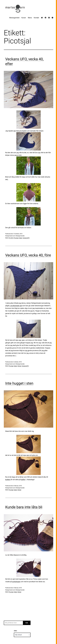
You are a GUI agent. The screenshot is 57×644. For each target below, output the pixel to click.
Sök (27, 623)
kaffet (23, 480)
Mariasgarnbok (14, 18)
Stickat (19, 366)
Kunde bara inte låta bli (24, 507)
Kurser (24, 18)
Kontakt (36, 18)
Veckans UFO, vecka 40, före (28, 255)
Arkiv (15, 631)
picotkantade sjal (16, 306)
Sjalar (21, 238)
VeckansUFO (26, 238)
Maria (30, 18)
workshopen (16, 582)
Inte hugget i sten (19, 383)
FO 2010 (11, 238)
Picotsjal (16, 238)
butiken (8, 480)
